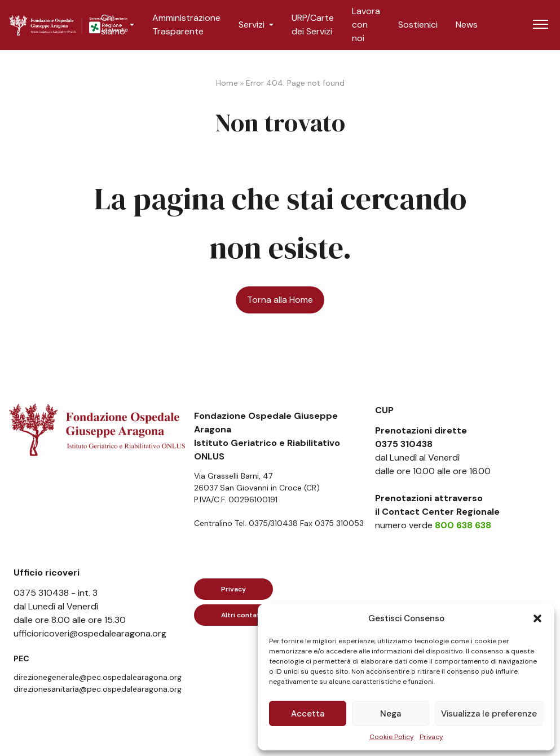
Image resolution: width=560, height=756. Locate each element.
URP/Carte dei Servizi (313, 25)
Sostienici (418, 25)
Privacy (431, 737)
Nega (391, 714)
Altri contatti (243, 615)
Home (227, 83)
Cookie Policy (392, 737)
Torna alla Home (280, 300)
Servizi (252, 25)
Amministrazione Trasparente (186, 25)
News (467, 25)
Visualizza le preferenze (489, 714)
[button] (537, 618)
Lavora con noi (366, 25)
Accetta (308, 714)
